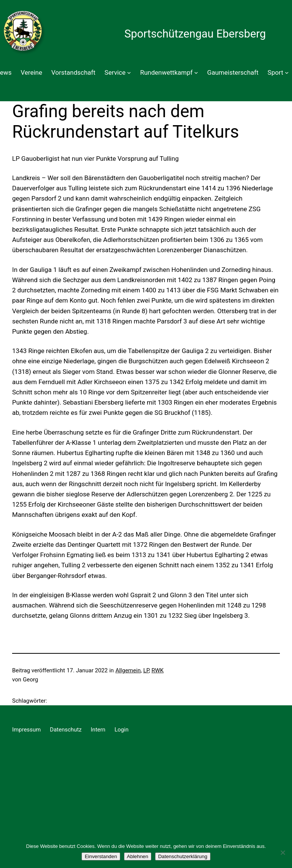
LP (146, 670)
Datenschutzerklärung (183, 856)
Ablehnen (138, 856)
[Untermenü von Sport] (287, 72)
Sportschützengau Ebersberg (195, 34)
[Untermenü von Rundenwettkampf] (196, 72)
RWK (158, 670)
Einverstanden (101, 856)
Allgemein (128, 670)
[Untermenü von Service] (129, 72)
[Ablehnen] (283, 852)
